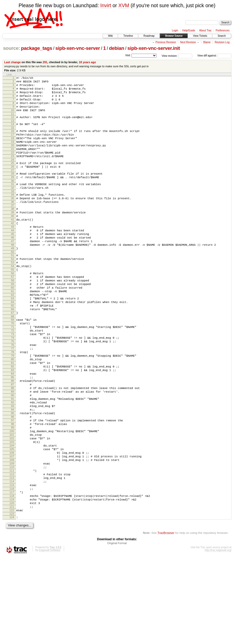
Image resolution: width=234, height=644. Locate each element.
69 (13, 364)
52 (13, 291)
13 (13, 129)
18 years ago (88, 62)
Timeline (128, 36)
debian (116, 48)
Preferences (223, 30)
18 (13, 149)
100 (12, 500)
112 (12, 552)
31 (13, 203)
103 (12, 513)
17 (13, 145)
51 (13, 287)
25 (13, 178)
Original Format (117, 630)
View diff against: (214, 56)
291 (45, 62)
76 (13, 395)
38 (13, 231)
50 (13, 283)
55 (13, 304)
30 (13, 199)
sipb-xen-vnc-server (78, 48)
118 (12, 578)
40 (13, 240)
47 (13, 270)
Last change (13, 62)
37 (13, 228)
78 (13, 404)
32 (13, 207)
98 (13, 491)
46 (13, 266)
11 (13, 121)
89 (13, 452)
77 (13, 399)
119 (12, 583)
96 (13, 482)
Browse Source (174, 36)
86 (13, 439)
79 (13, 408)
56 (13, 309)
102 (12, 508)
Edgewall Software (50, 637)
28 (13, 191)
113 (12, 556)
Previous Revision (166, 42)
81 (13, 417)
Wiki (110, 36)
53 (13, 296)
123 (12, 600)
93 (13, 469)
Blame (207, 42)
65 (13, 348)
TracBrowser (166, 620)
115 (12, 565)
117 (12, 574)
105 (12, 522)
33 (13, 211)
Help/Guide (189, 30)
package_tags (37, 48)
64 (13, 344)
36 (13, 223)
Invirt (106, 5)
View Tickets (200, 36)
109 (12, 539)
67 (13, 357)
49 (13, 279)
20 (13, 158)
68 (13, 361)
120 (12, 587)
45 (13, 262)
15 (13, 137)
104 (12, 517)
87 (13, 443)
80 (13, 412)
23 (13, 171)
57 (13, 313)
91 (13, 460)
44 (13, 257)
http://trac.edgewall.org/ (218, 637)
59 (13, 322)
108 (12, 535)
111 (12, 548)
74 (13, 386)
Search (222, 36)
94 (13, 473)
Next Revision (188, 42)
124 (12, 603)
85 (13, 434)
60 (13, 326)
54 (13, 300)
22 (13, 166)
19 (13, 153)
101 (12, 504)
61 (13, 330)
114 (12, 561)
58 (13, 317)
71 (13, 373)
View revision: (170, 56)
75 (13, 391)
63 (13, 339)
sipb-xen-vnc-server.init (154, 48)
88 (13, 447)
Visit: (128, 55)
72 (13, 377)
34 (13, 215)
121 (12, 591)
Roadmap (149, 36)
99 (13, 495)
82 (13, 421)
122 (12, 596)
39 (13, 235)
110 (12, 543)
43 (13, 253)
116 (12, 570)
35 (13, 219)
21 (13, 162)
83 (13, 425)
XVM (124, 5)
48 (13, 275)
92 (13, 465)
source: (12, 48)
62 (13, 335)
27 (13, 187)
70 (13, 369)
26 (13, 183)
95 (13, 478)
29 (13, 195)
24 (13, 175)
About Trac (205, 30)
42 (13, 249)
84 (13, 430)
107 (12, 530)
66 (13, 352)
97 (13, 487)
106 (12, 526)
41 (13, 244)
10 (13, 117)
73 (13, 382)
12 (13, 125)
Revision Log (222, 42)
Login (175, 30)
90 (13, 456)
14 (13, 132)
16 (13, 140)
